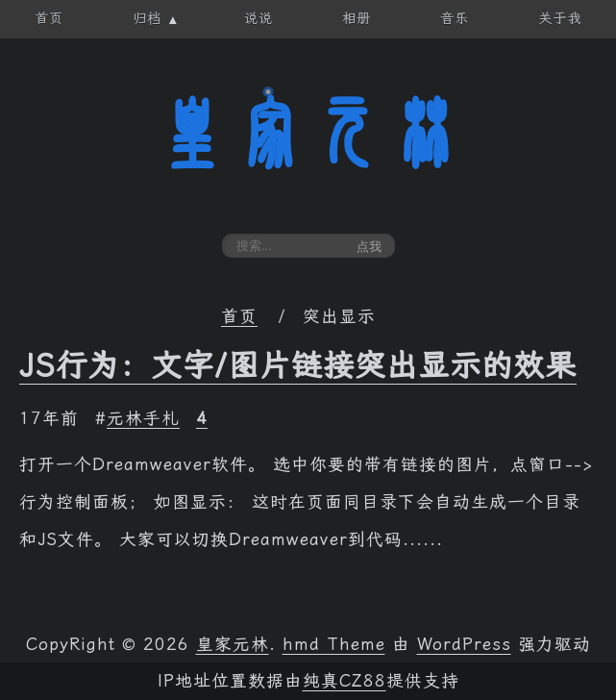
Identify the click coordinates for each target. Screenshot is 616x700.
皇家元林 (308, 134)
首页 (239, 316)
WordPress (464, 644)
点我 (369, 247)
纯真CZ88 (345, 681)
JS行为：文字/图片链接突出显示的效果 (298, 365)
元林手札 (143, 418)
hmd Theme (334, 644)
